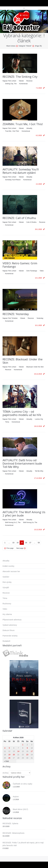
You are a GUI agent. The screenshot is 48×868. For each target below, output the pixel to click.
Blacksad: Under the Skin (35, 367)
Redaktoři (6, 641)
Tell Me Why (39, 471)
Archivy (6, 773)
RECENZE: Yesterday (16, 314)
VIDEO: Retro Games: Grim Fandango (20, 265)
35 (22, 543)
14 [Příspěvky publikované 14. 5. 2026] (18, 751)
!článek (21, 81)
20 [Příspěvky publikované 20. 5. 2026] (14, 755)
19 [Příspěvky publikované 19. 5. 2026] (9, 755)
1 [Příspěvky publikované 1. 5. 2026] (23, 745)
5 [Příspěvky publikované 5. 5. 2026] (9, 748)
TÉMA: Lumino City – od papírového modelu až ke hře (22, 413)
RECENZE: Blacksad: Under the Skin (23, 361)
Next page (20, 548)
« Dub (6, 761)
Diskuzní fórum (9, 630)
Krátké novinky (8, 566)
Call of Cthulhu (31, 222)
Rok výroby (7, 582)
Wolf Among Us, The (30, 522)
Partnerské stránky (10, 636)
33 (13, 543)
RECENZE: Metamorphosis (13, 833)
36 (26, 543)
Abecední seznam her (11, 571)
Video (42, 271)
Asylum (16, 797)
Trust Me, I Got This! (12, 131)
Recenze (29, 81)
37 (30, 543)
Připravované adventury (12, 620)
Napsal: (9, 81)
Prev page (10, 548)
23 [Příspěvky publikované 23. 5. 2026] (27, 755)
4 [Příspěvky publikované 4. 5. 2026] (5, 748)
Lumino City (39, 419)
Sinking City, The (11, 84)
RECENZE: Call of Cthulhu (19, 218)
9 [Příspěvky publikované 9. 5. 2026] (27, 748)
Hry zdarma (7, 614)
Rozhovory (7, 604)
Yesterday (40, 318)
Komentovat (23, 84)
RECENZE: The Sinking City (20, 77)
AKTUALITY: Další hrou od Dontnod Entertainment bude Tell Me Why (22, 463)
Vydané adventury (10, 625)
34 (18, 543)
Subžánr (6, 577)
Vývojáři (6, 588)
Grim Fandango (32, 271)
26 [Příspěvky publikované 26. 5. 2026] (9, 758)
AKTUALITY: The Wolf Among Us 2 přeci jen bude (24, 514)
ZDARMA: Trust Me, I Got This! (23, 124)
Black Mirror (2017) (20, 809)
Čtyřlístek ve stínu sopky (23, 784)
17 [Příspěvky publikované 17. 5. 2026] (32, 751)
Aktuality (29, 128)
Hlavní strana (11, 46)
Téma (7, 422)
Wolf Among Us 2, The (13, 522)
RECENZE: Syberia (10, 823)
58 (39, 543)
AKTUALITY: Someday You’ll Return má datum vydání (21, 171)
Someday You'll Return (13, 180)
